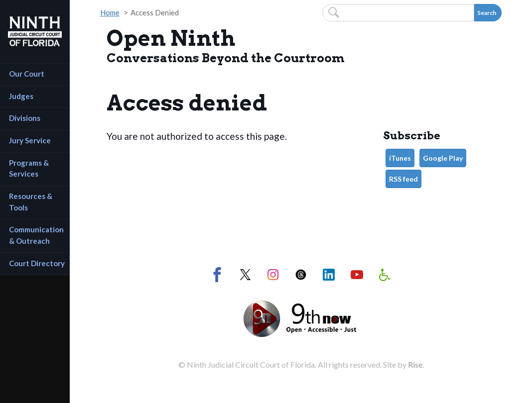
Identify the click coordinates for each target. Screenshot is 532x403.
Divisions (25, 118)
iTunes (400, 158)
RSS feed (403, 179)
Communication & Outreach (37, 235)
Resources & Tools (31, 202)
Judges (21, 96)
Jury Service (30, 140)
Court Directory (37, 263)
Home (110, 12)
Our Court (27, 74)
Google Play (443, 158)
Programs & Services (30, 168)
